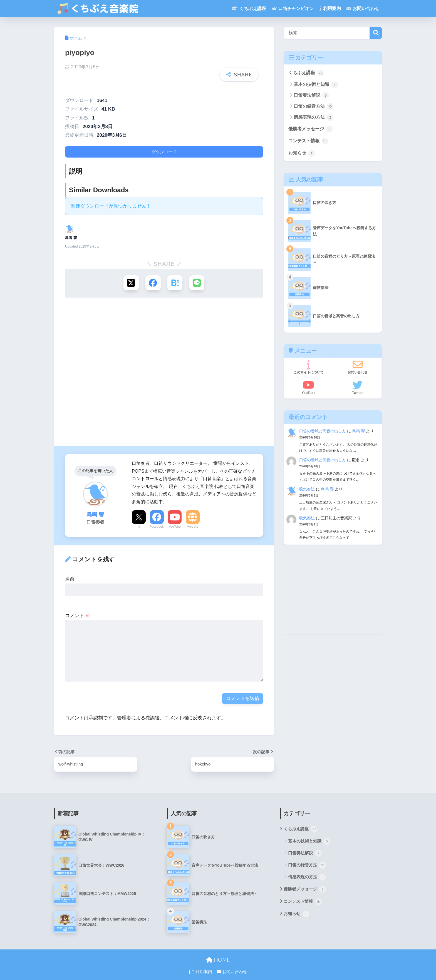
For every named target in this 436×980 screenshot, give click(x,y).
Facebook (157, 518)
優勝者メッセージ (312, 129)
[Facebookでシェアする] (153, 275)
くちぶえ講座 (249, 8)
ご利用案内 (200, 964)
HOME (218, 952)
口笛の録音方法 (314, 107)
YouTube (175, 518)
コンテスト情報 (309, 142)
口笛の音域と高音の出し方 (323, 432)
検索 (376, 33)
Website (193, 518)
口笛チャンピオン (293, 8)
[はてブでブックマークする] (175, 275)
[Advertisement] (164, 366)
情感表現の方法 (314, 118)
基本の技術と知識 (316, 85)
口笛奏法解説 (311, 96)
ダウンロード (164, 144)
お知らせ (302, 154)
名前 (70, 571)
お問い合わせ (363, 8)
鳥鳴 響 (358, 432)
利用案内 (330, 8)
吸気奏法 (307, 490)
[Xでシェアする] (131, 275)
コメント (78, 607)
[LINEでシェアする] (197, 275)
